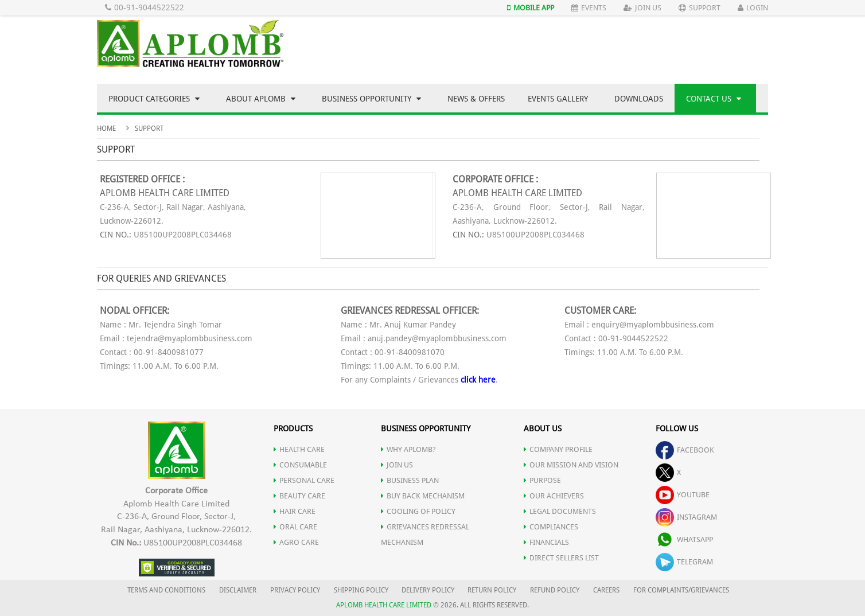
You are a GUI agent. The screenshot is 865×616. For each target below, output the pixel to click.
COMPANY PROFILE (558, 449)
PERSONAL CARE (304, 480)
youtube (683, 495)
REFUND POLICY (555, 590)
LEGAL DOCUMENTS (560, 511)
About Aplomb (261, 99)
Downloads (639, 99)
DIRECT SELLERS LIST (561, 558)
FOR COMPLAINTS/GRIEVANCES (681, 590)
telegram (684, 562)
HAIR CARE (295, 511)
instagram (686, 517)
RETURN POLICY (492, 590)
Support (700, 8)
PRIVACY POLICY (295, 590)
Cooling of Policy (418, 511)
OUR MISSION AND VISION (571, 465)
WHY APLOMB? (408, 449)
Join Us (642, 8)
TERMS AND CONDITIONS (166, 590)
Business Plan (410, 480)
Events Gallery (558, 99)
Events (589, 8)
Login (753, 8)
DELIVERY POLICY (428, 590)
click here (478, 380)
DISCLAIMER (238, 590)
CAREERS (606, 590)
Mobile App (531, 8)
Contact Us (714, 99)
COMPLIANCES (551, 527)
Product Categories (154, 99)
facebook (685, 450)
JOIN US (397, 465)
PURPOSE (542, 480)
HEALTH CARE (299, 449)
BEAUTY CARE (299, 496)
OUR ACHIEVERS (554, 496)
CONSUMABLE (300, 465)
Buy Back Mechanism (423, 496)
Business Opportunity (371, 99)
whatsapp (684, 539)
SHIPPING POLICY (362, 590)
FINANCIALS (546, 542)
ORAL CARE (295, 527)
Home (106, 128)
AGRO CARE (296, 542)
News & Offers (476, 99)
